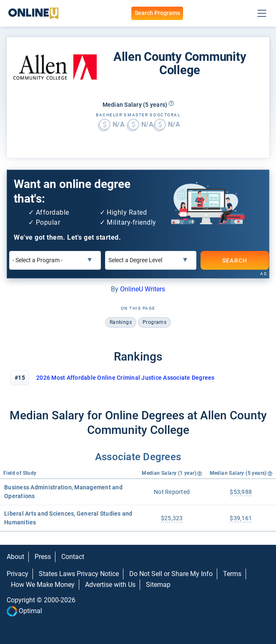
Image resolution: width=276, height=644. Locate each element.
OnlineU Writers (143, 289)
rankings (121, 322)
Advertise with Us (110, 585)
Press (43, 557)
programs (154, 322)
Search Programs (157, 13)
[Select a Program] (55, 260)
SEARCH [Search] (235, 260)
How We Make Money (43, 585)
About (15, 557)
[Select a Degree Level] (151, 260)
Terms (232, 574)
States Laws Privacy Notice (79, 574)
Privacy (18, 574)
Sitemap (158, 585)
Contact (73, 557)
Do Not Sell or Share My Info (171, 574)
